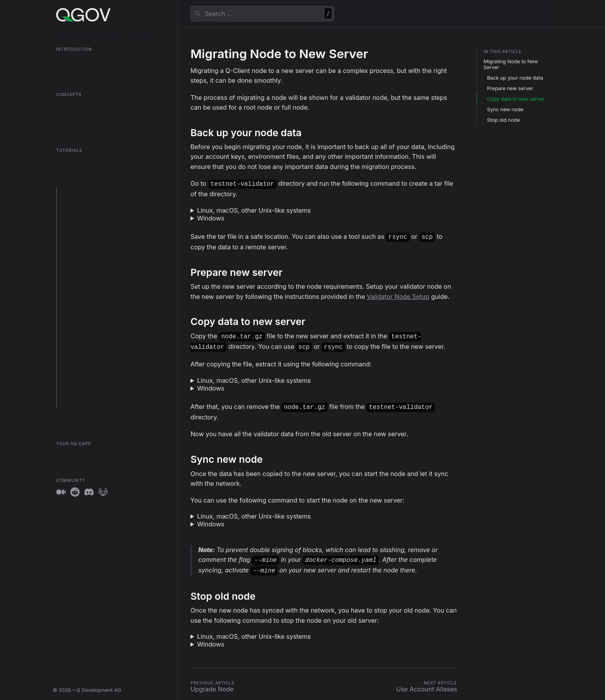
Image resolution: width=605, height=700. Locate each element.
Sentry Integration (81, 392)
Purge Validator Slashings (90, 338)
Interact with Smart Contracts (95, 310)
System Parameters (83, 370)
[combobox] (262, 14)
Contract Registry (77, 117)
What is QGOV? (75, 61)
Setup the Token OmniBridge (94, 235)
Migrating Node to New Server (511, 64)
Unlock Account (79, 360)
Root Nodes (70, 106)
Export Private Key (82, 349)
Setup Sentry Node (83, 246)
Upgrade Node (77, 268)
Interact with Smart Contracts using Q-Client (106, 325)
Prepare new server (510, 88)
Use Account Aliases (85, 289)
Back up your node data (515, 78)
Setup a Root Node (82, 225)
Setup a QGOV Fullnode (88, 203)
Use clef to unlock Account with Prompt (107, 300)
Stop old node (504, 120)
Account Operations (84, 402)
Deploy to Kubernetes (86, 257)
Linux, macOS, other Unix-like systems (254, 210)
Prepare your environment (91, 193)
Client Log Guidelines (85, 381)
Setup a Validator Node (87, 214)
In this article (503, 52)
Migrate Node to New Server (94, 278)
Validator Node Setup (398, 295)
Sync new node (505, 109)
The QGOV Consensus (83, 127)
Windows (211, 217)
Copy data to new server (516, 99)
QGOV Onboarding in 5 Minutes (94, 72)
